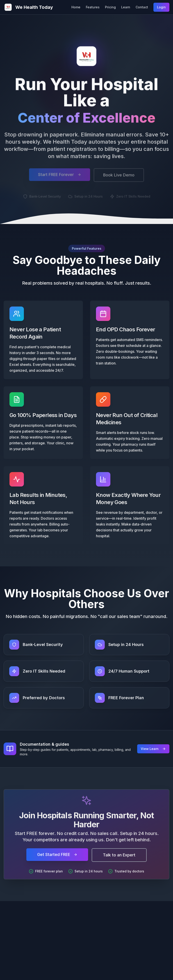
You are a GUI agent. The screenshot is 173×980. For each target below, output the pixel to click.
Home (76, 7)
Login (161, 7)
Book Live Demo (119, 177)
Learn (126, 7)
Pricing (110, 7)
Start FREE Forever (60, 177)
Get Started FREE (57, 854)
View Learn (153, 749)
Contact (142, 7)
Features (93, 7)
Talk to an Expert (119, 855)
